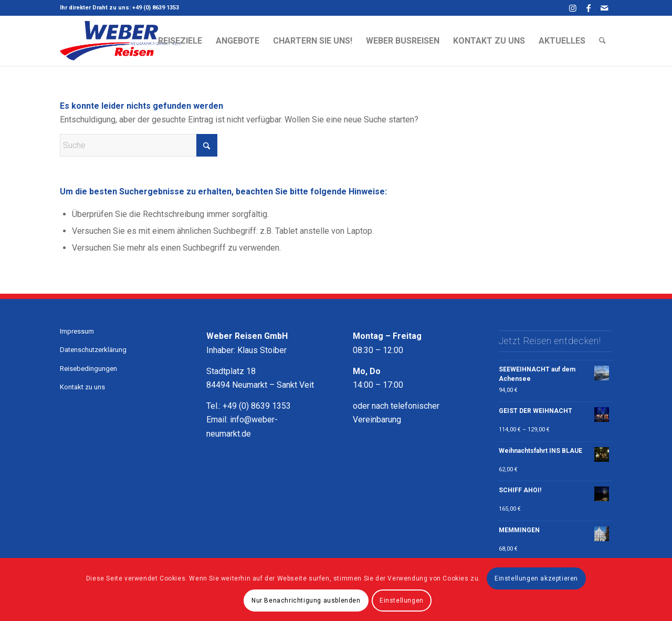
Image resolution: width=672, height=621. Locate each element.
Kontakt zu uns (82, 387)
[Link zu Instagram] (573, 8)
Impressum (77, 331)
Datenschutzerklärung (93, 350)
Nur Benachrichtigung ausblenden (306, 601)
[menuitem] (180, 41)
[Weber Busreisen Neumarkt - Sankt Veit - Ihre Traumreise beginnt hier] (121, 41)
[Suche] (602, 41)
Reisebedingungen (88, 369)
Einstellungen (402, 601)
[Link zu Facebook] (588, 8)
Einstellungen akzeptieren (536, 578)
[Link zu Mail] (604, 8)
